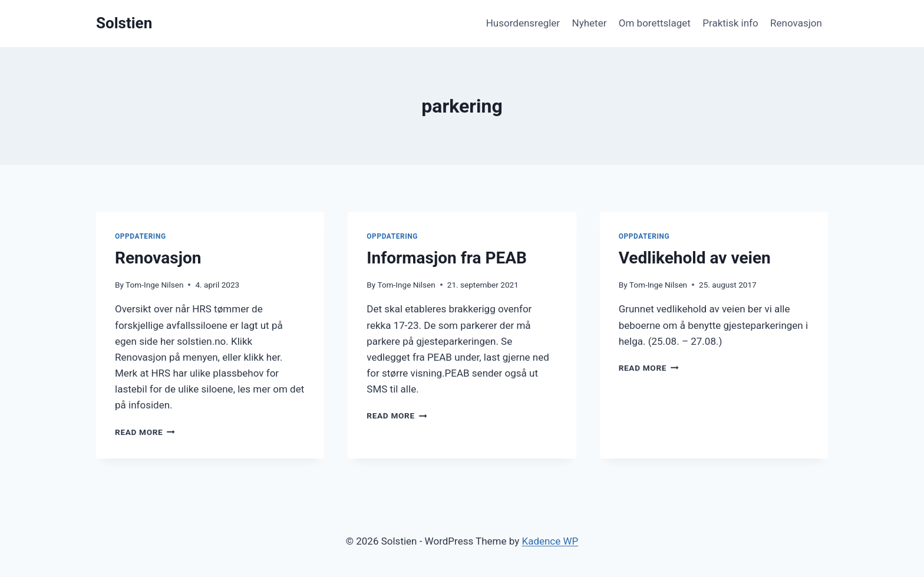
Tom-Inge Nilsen (154, 285)
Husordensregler (523, 23)
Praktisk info (730, 23)
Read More (145, 432)
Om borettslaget (655, 23)
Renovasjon (796, 23)
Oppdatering (141, 236)
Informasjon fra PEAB (447, 258)
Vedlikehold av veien (695, 258)
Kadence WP (550, 541)
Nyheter (590, 23)
